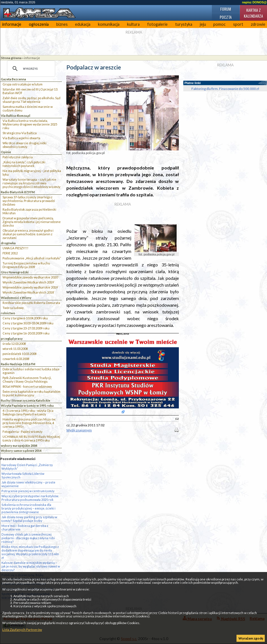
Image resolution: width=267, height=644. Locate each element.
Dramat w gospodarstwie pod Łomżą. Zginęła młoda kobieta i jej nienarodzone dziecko (32, 222)
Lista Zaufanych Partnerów (22, 630)
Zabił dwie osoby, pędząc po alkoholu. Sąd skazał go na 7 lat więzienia (31, 100)
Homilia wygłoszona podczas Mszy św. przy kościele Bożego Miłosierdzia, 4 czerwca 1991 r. (29, 423)
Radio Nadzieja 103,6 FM (18, 364)
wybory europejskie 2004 (19, 446)
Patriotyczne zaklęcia (18, 157)
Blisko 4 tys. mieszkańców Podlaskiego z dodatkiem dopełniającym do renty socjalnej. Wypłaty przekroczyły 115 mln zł (30, 552)
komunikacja (109, 24)
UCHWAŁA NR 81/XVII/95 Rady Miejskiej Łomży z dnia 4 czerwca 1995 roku (31, 438)
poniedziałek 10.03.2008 (19, 354)
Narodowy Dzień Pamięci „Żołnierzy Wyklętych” (27, 467)
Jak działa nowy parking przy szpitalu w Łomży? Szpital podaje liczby (29, 519)
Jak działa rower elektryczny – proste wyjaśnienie (28, 484)
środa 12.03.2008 (14, 344)
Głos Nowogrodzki (15, 272)
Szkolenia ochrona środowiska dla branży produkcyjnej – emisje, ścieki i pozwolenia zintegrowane (28, 508)
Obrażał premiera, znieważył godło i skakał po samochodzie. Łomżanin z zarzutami (28, 234)
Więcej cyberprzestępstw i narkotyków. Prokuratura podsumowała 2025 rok (30, 498)
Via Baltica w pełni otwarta (21, 138)
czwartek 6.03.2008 (16, 359)
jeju (203, 24)
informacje (12, 24)
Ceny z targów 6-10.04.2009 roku (25, 318)
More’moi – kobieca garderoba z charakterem (25, 527)
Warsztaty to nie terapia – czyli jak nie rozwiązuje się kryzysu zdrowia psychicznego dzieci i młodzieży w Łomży (31, 183)
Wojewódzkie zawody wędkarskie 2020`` (31, 277)
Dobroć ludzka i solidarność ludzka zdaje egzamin (31, 371)
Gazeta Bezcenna (13, 79)
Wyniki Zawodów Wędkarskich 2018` (29, 292)
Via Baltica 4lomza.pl (16, 116)
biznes (62, 24)
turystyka (184, 24)
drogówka (8, 243)
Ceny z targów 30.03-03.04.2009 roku (28, 323)
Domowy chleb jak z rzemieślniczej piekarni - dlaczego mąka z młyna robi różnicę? (28, 538)
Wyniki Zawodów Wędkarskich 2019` (29, 282)
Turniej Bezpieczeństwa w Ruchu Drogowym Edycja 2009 (26, 265)
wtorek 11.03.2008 (15, 349)
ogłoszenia (39, 24)
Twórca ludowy (13, 308)
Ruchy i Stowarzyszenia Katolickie (25, 400)
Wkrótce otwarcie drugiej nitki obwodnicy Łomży (24, 145)
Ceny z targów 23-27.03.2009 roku (26, 328)
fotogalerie (157, 24)
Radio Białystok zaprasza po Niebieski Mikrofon (29, 211)
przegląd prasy (12, 339)
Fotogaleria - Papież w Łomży (23, 432)
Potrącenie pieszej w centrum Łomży (28, 491)
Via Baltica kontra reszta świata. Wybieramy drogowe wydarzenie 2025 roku (30, 124)
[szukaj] (30, 69)
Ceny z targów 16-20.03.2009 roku (26, 333)
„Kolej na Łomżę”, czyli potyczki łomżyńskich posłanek (24, 164)
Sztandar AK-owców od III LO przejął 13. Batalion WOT (30, 91)
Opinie (6, 152)
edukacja (83, 24)
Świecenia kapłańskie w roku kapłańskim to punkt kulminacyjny (31, 393)
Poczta (226, 17)
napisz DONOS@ (254, 2)
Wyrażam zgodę (251, 638)
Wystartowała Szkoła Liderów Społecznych (23, 475)
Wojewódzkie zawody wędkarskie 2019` (31, 287)
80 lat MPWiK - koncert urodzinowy (27, 386)
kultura (133, 24)
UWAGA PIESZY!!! (15, 248)
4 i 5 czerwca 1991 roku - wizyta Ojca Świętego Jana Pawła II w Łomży (28, 412)
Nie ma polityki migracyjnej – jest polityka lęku (32, 173)
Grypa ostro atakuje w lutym (23, 84)
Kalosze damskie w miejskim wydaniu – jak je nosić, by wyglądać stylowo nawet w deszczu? (31, 566)
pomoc (219, 24)
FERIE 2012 (10, 253)
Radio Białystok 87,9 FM (18, 192)
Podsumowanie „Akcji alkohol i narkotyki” (32, 258)
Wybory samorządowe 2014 (21, 451)
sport (238, 24)
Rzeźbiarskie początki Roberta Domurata (31, 303)
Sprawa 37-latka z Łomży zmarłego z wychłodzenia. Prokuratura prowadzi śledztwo (29, 201)
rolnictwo (8, 313)
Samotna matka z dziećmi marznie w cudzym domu (28, 108)
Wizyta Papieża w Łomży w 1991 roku (27, 405)
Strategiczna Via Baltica (20, 133)
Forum (226, 9)
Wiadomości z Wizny (16, 298)
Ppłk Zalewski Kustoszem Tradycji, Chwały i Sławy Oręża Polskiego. (27, 380)
